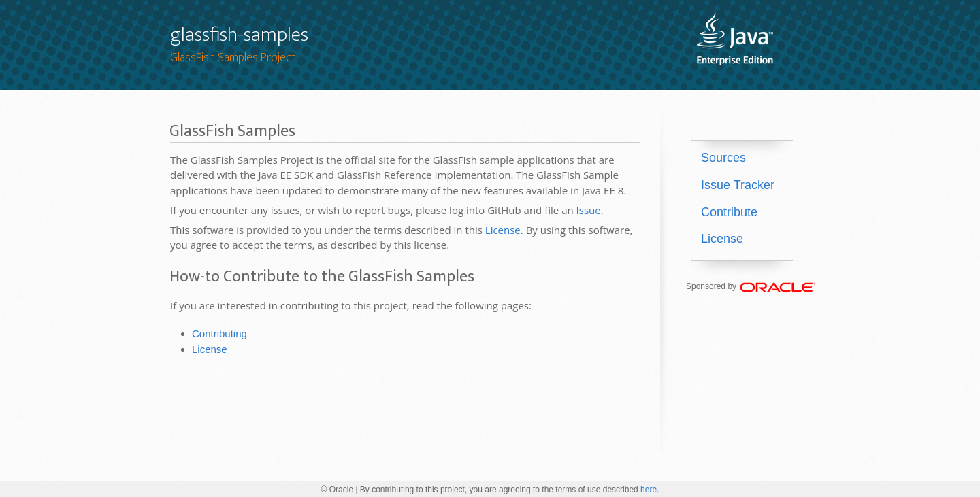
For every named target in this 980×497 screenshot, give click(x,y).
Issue (589, 210)
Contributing (219, 333)
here (649, 490)
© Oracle (338, 490)
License (503, 230)
